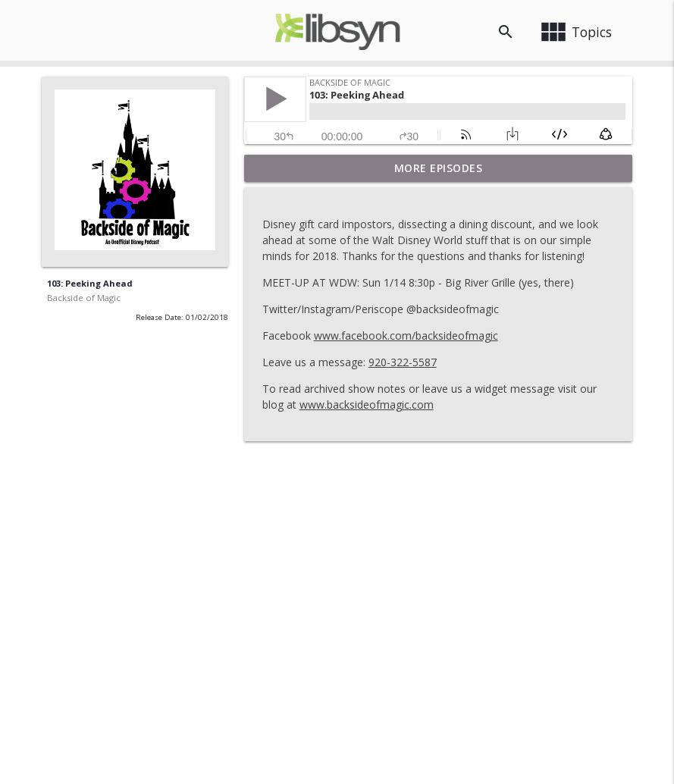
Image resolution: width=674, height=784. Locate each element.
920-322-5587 (403, 362)
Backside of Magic (84, 298)
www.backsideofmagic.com (367, 405)
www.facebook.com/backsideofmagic (406, 336)
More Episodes (439, 168)
